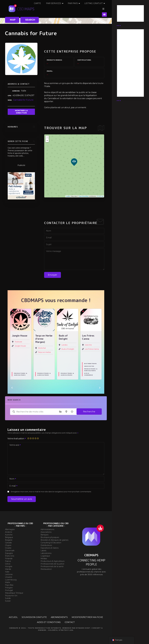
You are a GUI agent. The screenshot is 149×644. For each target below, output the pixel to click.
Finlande (9, 557)
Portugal (9, 589)
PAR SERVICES (64, 8)
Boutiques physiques (50, 536)
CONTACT (70, 621)
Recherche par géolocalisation (72, 410)
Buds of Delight (68, 348)
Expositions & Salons (50, 546)
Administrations (47, 528)
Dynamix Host (83, 626)
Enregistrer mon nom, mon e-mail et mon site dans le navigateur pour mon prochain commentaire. (51, 490)
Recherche (89, 410)
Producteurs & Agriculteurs (21, 373)
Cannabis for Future (23, 98)
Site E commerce (89, 373)
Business (123, 14)
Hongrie (9, 565)
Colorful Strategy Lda (61, 629)
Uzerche (88, 343)
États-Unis (10, 554)
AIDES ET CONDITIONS (49, 621)
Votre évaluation (17, 437)
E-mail (13, 485)
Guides (123, 17)
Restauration (46, 568)
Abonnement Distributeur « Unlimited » (126, 42)
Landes (64, 343)
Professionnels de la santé (52, 565)
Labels (43, 549)
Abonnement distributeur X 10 (128, 62)
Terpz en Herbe (44, 351)
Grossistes (89, 365)
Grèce (8, 562)
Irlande (8, 568)
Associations (46, 531)
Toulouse (18, 340)
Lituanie (9, 576)
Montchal (42, 347)
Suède (8, 597)
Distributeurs (90, 362)
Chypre (8, 544)
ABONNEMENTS (59, 616)
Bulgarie (9, 538)
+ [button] (47, 136)
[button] (12, 386)
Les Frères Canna (92, 348)
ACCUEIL (13, 616)
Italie (7, 570)
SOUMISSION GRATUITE (34, 616)
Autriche (9, 533)
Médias (44, 557)
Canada (8, 541)
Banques (44, 533)
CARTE (48, 8)
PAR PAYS (84, 8)
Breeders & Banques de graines (54, 538)
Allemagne (10, 528)
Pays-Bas (9, 583)
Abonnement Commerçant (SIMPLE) (126, 86)
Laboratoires (46, 552)
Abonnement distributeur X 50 (128, 53)
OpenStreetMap (84, 195)
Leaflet (68, 195)
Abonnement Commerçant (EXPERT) (126, 73)
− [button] (47, 139)
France (8, 560)
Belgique (9, 536)
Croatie (8, 546)
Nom (12, 478)
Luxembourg (11, 578)
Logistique (45, 554)
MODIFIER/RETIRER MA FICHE (87, 616)
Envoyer (53, 273)
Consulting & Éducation (51, 541)
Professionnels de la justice (52, 562)
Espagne (9, 552)
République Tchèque (14, 591)
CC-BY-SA (100, 195)
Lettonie (9, 573)
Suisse (8, 599)
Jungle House (20, 345)
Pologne (9, 586)
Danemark (10, 549)
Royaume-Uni (11, 594)
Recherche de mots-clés (14, 410)
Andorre (9, 531)
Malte (8, 581)
